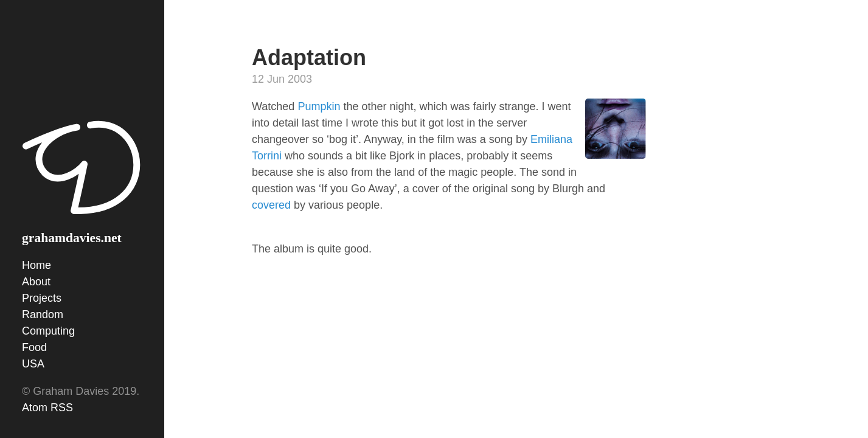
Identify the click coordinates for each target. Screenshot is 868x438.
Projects (42, 298)
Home (36, 265)
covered (271, 205)
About (36, 282)
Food (34, 347)
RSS (62, 408)
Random (43, 315)
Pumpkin (319, 106)
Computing (48, 331)
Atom (35, 408)
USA (33, 364)
